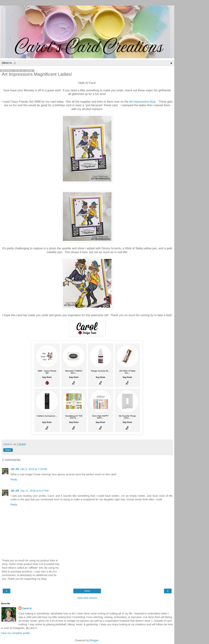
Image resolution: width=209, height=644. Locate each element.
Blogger (94, 640)
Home (87, 591)
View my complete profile (15, 633)
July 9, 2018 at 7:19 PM (34, 469)
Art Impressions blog (142, 102)
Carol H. (27, 608)
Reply (14, 479)
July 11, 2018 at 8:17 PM (34, 491)
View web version (87, 598)
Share (8, 450)
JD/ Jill (15, 469)
